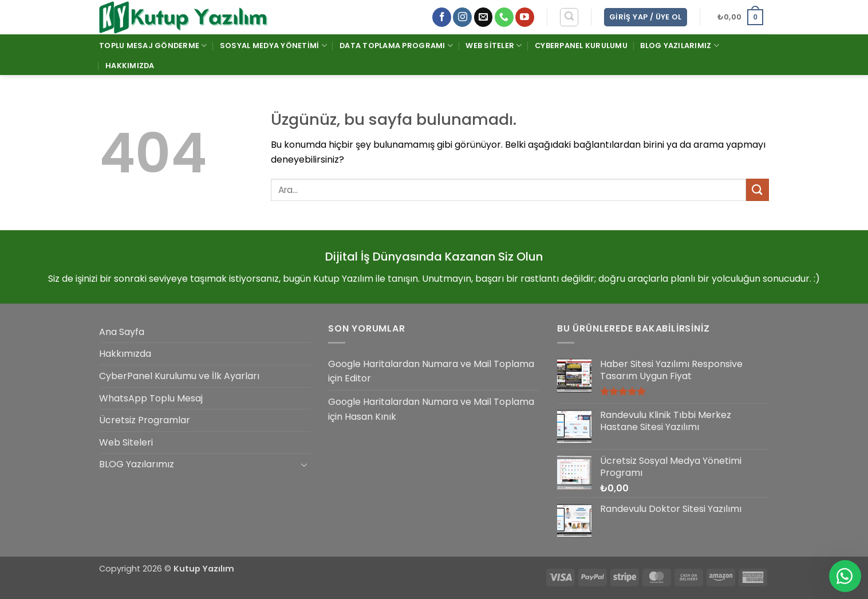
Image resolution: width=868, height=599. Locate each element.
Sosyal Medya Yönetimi (273, 46)
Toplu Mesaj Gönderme (153, 46)
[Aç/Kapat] (304, 464)
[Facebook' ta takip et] (442, 17)
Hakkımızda (130, 66)
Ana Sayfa (122, 332)
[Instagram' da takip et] (462, 17)
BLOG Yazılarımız (680, 46)
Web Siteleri (126, 442)
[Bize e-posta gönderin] (484, 17)
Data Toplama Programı (396, 46)
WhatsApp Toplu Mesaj (151, 398)
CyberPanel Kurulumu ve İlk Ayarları (179, 376)
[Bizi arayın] (504, 17)
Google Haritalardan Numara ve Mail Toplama (431, 364)
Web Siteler (494, 46)
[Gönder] (757, 190)
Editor (358, 378)
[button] (569, 17)
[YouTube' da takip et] (525, 17)
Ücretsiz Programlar (145, 420)
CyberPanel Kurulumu (581, 46)
